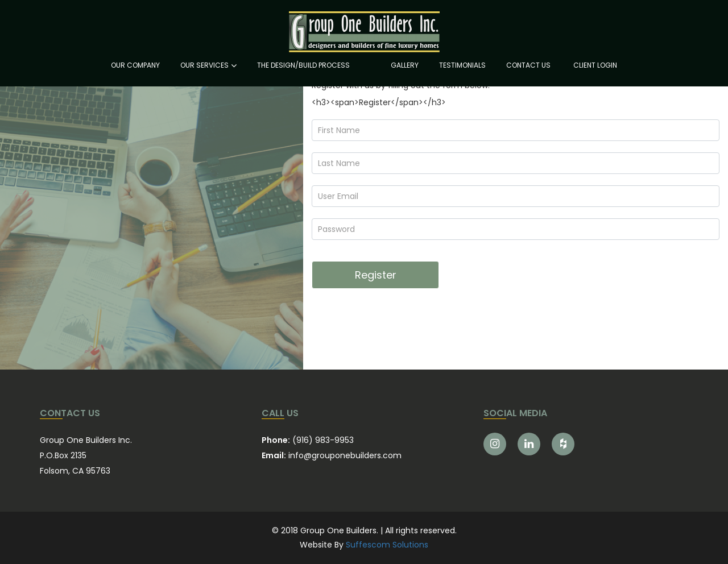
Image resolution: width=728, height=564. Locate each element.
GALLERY (405, 65)
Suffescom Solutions (387, 545)
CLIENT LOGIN (595, 65)
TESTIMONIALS (462, 65)
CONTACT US (528, 65)
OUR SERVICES (204, 65)
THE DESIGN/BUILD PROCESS (303, 65)
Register (376, 275)
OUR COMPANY (135, 65)
